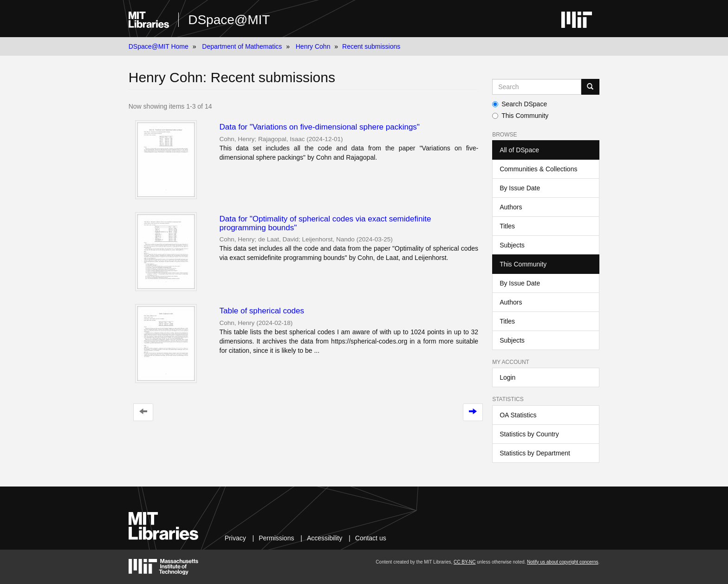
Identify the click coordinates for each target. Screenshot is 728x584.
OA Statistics (518, 415)
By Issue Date (520, 188)
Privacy (235, 538)
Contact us (371, 538)
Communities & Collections (538, 169)
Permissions (276, 538)
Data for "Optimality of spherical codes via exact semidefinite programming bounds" (325, 223)
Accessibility (325, 538)
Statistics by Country (529, 434)
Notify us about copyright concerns (562, 562)
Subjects (512, 245)
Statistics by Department (535, 453)
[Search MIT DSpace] (537, 87)
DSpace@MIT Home (159, 46)
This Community (520, 116)
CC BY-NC (465, 562)
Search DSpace (520, 104)
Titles (507, 226)
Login (507, 377)
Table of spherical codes (262, 311)
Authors (511, 207)
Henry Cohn (313, 46)
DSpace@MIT (229, 20)
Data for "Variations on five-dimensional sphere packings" (320, 127)
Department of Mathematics (242, 46)
